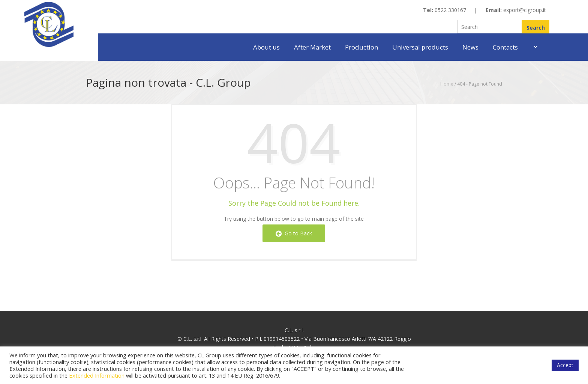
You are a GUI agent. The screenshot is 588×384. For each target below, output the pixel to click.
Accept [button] (565, 365)
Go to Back (294, 233)
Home (447, 84)
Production (361, 47)
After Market (312, 47)
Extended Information (97, 375)
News (470, 47)
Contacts (505, 47)
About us (266, 47)
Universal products (420, 47)
